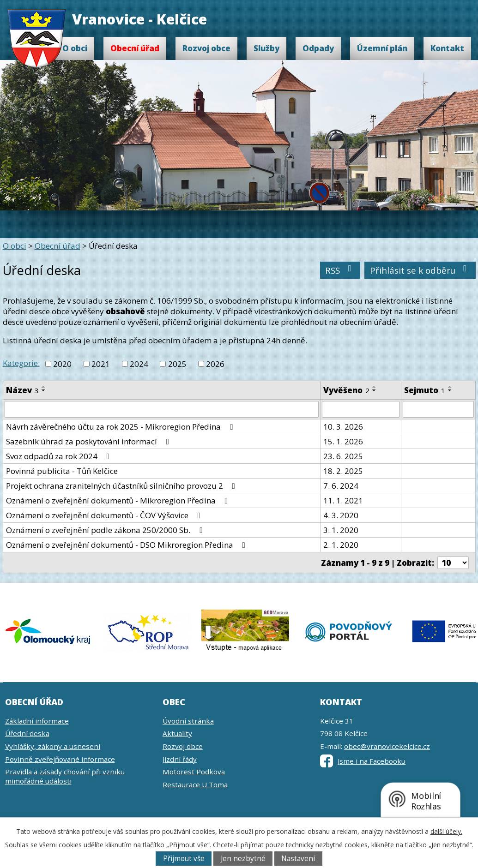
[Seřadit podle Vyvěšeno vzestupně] (375, 387)
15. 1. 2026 (343, 441)
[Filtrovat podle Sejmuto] (438, 409)
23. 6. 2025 (343, 456)
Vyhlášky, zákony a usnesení (53, 746)
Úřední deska (27, 733)
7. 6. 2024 (341, 486)
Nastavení (298, 859)
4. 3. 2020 (341, 515)
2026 (215, 364)
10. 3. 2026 (343, 427)
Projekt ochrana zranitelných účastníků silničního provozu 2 (122, 486)
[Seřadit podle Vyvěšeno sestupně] (375, 390)
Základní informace (37, 721)
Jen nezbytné (243, 859)
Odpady (318, 48)
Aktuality (177, 733)
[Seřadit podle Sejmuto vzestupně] (450, 387)
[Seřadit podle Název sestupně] (44, 390)
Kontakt (447, 48)
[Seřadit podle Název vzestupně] (44, 387)
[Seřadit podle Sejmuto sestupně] (450, 390)
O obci (75, 48)
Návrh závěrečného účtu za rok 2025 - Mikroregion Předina (121, 427)
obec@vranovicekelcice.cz (387, 746)
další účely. (446, 831)
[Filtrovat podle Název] (162, 409)
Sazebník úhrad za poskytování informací (89, 441)
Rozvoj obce (206, 48)
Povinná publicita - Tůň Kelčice (62, 471)
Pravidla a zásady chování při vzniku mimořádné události (65, 776)
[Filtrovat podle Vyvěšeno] (361, 409)
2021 (101, 364)
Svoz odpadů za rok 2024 (60, 456)
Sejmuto (425, 390)
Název (22, 390)
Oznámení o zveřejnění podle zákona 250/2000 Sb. (106, 530)
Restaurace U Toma (195, 784)
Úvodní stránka (188, 721)
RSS (340, 270)
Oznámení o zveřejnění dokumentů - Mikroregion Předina (119, 500)
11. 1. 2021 (343, 500)
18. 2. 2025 (343, 471)
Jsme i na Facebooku (363, 761)
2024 (139, 364)
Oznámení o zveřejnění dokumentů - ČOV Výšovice (105, 515)
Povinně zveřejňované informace (60, 759)
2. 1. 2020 (341, 545)
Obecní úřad (135, 48)
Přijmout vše (184, 859)
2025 (177, 364)
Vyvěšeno (346, 390)
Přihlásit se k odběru (420, 270)
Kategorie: (21, 363)
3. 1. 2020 (341, 530)
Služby (266, 48)
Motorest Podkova (194, 772)
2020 (62, 364)
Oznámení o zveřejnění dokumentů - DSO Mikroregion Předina (127, 545)
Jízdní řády (180, 759)
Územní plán (382, 48)
